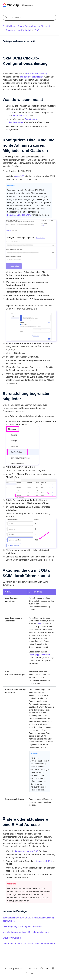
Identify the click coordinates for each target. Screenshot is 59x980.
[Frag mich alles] (30, 18)
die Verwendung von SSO (26, 851)
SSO (37, 30)
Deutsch (33, 969)
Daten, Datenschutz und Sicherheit (34, 26)
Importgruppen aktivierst (39, 655)
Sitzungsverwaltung (12, 938)
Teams (40, 624)
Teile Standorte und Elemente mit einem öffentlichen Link (29, 944)
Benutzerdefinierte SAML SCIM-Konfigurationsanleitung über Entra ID (28, 919)
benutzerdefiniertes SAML (19, 215)
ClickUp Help (9, 26)
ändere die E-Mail (44, 861)
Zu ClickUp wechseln (14, 969)
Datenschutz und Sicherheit (19, 30)
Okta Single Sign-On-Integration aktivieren (22, 927)
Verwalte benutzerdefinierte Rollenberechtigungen (26, 932)
